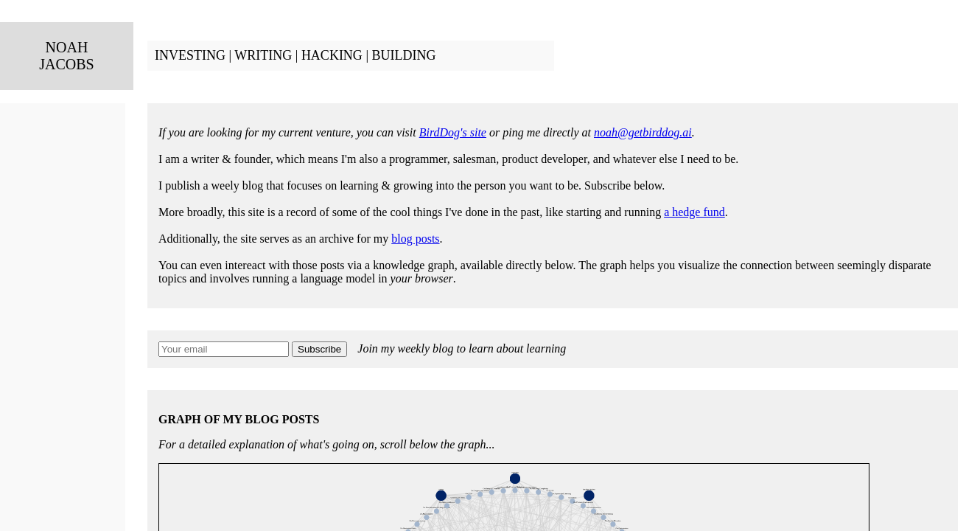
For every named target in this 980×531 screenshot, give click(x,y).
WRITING (263, 55)
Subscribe (319, 349)
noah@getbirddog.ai (643, 132)
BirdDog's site (453, 132)
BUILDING (403, 55)
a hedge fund (694, 212)
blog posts (415, 239)
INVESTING (190, 55)
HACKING (332, 55)
